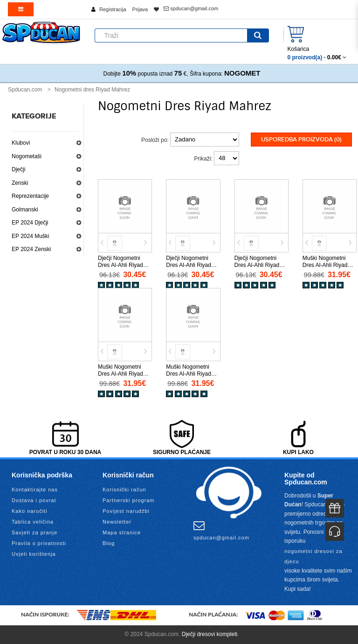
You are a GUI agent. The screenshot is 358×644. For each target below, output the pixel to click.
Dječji (18, 169)
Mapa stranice (122, 532)
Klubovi (21, 143)
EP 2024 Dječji (30, 223)
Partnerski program (129, 500)
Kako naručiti (30, 511)
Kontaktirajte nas (35, 490)
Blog (109, 543)
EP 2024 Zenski (31, 249)
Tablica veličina (33, 522)
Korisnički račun (124, 490)
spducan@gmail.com (191, 8)
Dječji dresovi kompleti (210, 634)
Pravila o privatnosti (39, 543)
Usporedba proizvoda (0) (301, 140)
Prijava (140, 9)
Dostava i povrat (34, 500)
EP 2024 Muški (31, 236)
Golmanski (25, 210)
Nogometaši (27, 156)
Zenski (20, 183)
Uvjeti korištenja (34, 554)
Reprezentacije (30, 196)
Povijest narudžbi (126, 511)
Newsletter (117, 522)
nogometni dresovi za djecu (313, 556)
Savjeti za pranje (34, 532)
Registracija (113, 9)
